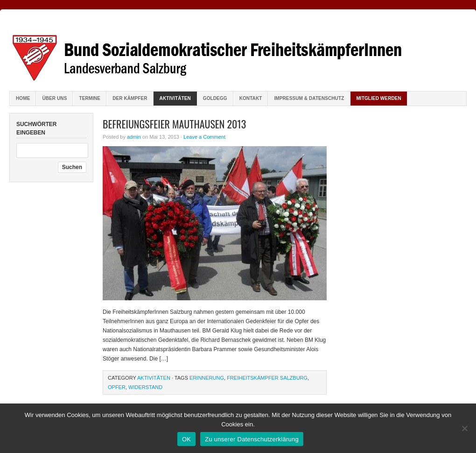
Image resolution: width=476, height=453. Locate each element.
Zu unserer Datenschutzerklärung (252, 439)
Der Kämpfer (130, 98)
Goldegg (215, 98)
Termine (90, 98)
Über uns (54, 98)
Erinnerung (207, 378)
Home (23, 98)
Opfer (117, 387)
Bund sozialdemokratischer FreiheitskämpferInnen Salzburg (238, 51)
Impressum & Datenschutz (309, 98)
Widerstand (145, 387)
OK (186, 439)
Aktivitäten (175, 98)
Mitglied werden (379, 98)
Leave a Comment (204, 137)
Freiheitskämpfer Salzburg (267, 378)
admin (134, 137)
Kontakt (251, 98)
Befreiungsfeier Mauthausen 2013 (174, 124)
